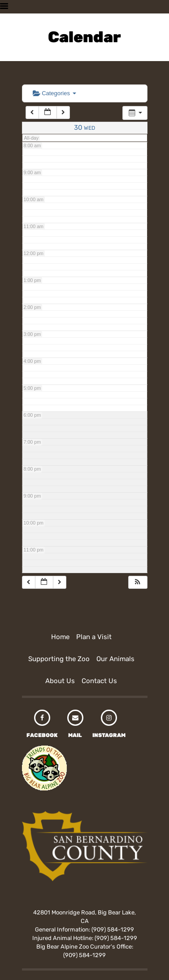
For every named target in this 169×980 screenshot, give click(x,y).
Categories (54, 93)
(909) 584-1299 (113, 929)
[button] (138, 582)
